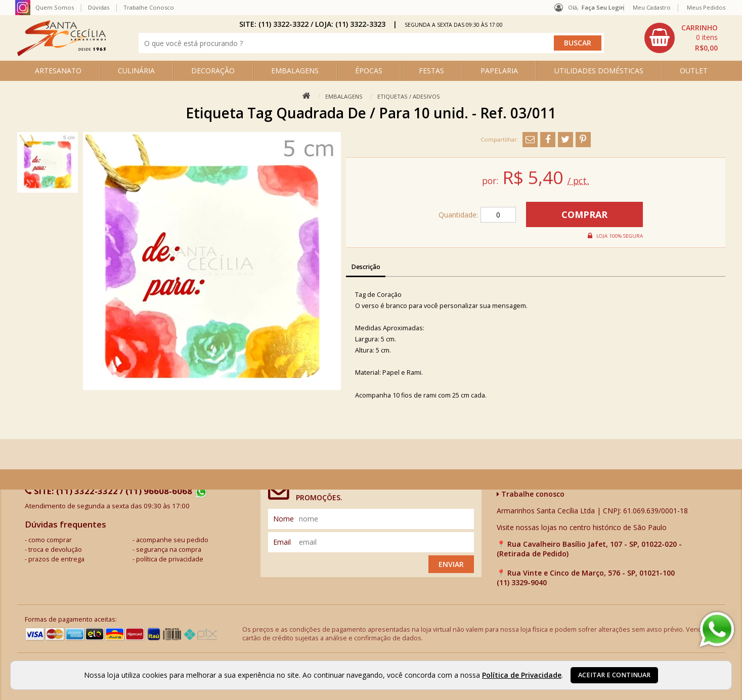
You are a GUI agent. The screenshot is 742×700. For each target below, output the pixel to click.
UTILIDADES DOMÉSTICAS (599, 71)
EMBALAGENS (295, 71)
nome (283, 519)
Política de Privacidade (522, 675)
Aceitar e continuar (614, 675)
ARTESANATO (58, 71)
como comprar (50, 540)
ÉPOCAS (369, 71)
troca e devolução (55, 550)
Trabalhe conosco (531, 494)
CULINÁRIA (136, 71)
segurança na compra (169, 550)
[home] (61, 53)
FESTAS (431, 71)
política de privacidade (170, 559)
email (282, 542)
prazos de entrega (56, 559)
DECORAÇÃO (213, 71)
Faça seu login (603, 7)
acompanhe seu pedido (172, 540)
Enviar (451, 564)
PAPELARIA (499, 71)
